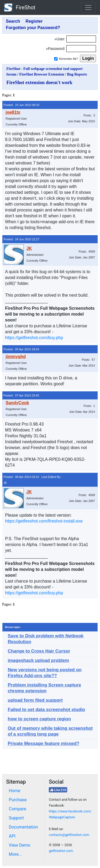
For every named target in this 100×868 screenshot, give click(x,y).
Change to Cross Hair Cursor (39, 651)
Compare (17, 809)
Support (16, 818)
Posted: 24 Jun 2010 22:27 (21, 239)
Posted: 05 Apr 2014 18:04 (21, 349)
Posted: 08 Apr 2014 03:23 (21, 477)
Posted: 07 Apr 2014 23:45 (21, 395)
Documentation (23, 827)
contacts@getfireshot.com (69, 835)
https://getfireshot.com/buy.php (34, 338)
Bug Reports (77, 74)
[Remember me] (56, 59)
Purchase (18, 800)
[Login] (81, 39)
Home (15, 791)
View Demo (20, 845)
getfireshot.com (61, 851)
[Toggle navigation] (88, 7)
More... (15, 854)
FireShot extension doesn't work (39, 83)
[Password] (81, 49)
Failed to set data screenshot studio (46, 710)
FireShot (20, 7)
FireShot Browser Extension (42, 74)
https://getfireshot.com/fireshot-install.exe (44, 521)
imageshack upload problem (38, 660)
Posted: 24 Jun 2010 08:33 (21, 105)
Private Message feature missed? (43, 743)
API (12, 836)
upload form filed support (35, 700)
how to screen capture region (39, 719)
